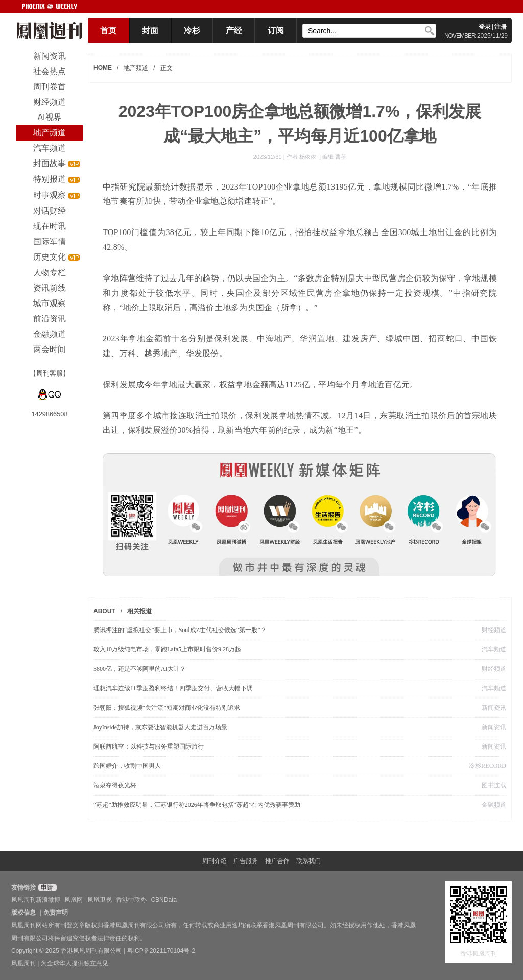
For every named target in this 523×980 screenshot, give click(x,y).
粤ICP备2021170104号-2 (161, 951)
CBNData (164, 900)
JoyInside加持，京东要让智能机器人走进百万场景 (160, 727)
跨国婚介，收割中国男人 (127, 766)
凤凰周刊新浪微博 (36, 900)
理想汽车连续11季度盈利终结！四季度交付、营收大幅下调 (173, 688)
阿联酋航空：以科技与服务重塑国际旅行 (149, 746)
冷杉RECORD (488, 766)
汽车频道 (494, 649)
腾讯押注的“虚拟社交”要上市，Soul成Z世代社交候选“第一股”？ (180, 630)
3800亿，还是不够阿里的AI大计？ (140, 669)
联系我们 (308, 861)
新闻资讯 (494, 708)
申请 (46, 888)
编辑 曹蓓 (334, 157)
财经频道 (494, 630)
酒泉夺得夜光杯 (115, 785)
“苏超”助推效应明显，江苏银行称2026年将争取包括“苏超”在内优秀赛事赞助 (197, 805)
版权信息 (23, 913)
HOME (103, 68)
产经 (234, 30)
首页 (108, 30)
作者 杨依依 (302, 157)
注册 (501, 27)
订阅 (276, 30)
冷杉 (192, 30)
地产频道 (136, 68)
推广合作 (277, 861)
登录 (485, 27)
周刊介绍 (215, 861)
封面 (150, 30)
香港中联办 (131, 900)
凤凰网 (74, 900)
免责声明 (56, 913)
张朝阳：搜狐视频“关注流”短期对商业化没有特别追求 (167, 708)
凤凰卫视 (100, 900)
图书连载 (494, 785)
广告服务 (246, 861)
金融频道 (494, 805)
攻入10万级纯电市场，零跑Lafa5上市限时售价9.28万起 (167, 649)
